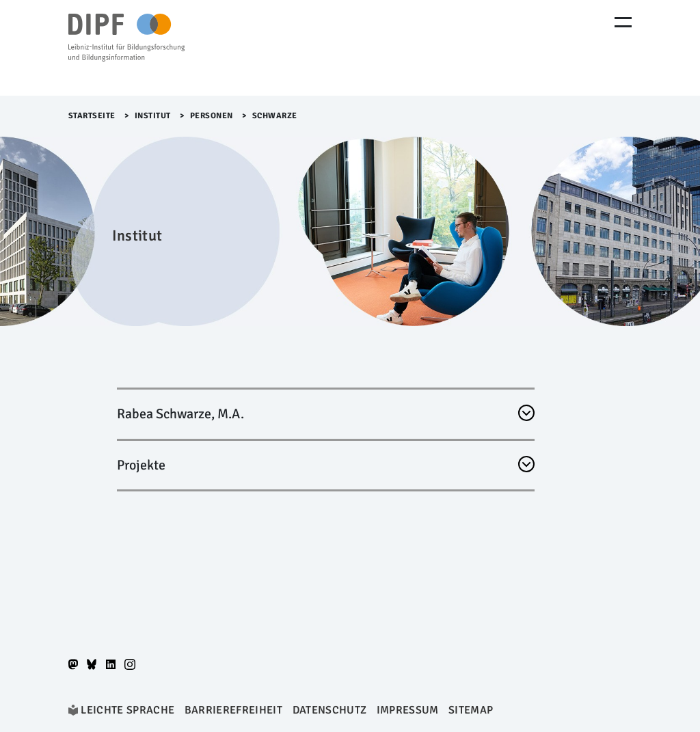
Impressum (408, 710)
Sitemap (471, 710)
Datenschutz (330, 710)
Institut (153, 116)
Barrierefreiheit (233, 710)
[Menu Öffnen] (623, 22)
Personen (212, 116)
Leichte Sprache (127, 710)
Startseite (92, 116)
